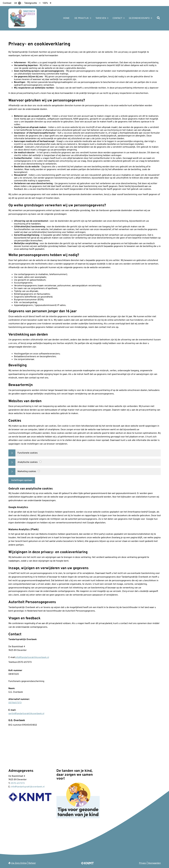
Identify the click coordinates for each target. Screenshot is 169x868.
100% (45, 3)
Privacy (143, 863)
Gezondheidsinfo (139, 18)
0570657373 (15, 703)
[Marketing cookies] (39, 471)
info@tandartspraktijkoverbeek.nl (32, 657)
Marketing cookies (27, 472)
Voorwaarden (154, 863)
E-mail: (12, 657)
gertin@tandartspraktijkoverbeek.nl (26, 714)
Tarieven (101, 18)
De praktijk (82, 18)
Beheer (32, 863)
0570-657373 (18, 783)
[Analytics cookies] (40, 462)
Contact (117, 18)
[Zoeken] (158, 18)
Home (66, 18)
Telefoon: (13, 662)
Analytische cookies (28, 462)
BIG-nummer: (15, 725)
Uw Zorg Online (19, 863)
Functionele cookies (28, 453)
